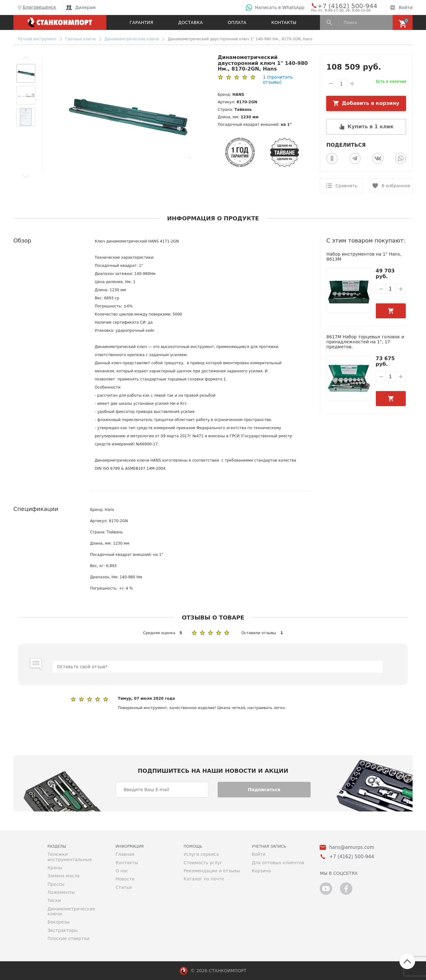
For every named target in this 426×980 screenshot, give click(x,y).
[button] (26, 58)
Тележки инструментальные (70, 857)
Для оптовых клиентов (278, 863)
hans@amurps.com (352, 848)
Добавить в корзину (371, 103)
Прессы (56, 884)
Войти (401, 7)
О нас (122, 871)
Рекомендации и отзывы (212, 871)
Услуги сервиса (201, 854)
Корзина (261, 871)
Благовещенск (36, 7)
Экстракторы (63, 930)
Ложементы (61, 892)
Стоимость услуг (203, 863)
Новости (125, 879)
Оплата (237, 22)
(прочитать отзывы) (278, 80)
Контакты (284, 22)
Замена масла (63, 876)
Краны (55, 868)
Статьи (123, 887)
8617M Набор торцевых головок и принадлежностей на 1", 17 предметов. (365, 342)
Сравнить (346, 186)
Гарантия (141, 22)
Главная (125, 854)
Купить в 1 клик (370, 127)
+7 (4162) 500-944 (341, 6)
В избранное (396, 186)
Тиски (54, 900)
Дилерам (81, 7)
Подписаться (264, 790)
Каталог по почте (204, 879)
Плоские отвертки (68, 938)
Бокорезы (58, 922)
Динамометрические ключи (71, 911)
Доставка (190, 22)
